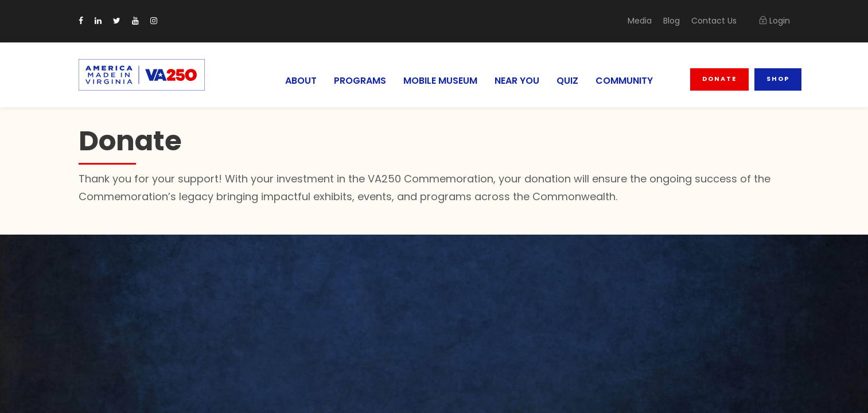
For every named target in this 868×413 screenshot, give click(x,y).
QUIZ (570, 81)
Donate (721, 79)
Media (648, 21)
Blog (678, 21)
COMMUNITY (626, 81)
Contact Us (717, 21)
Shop (778, 79)
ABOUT (292, 81)
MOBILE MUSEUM (437, 81)
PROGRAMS (353, 81)
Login (774, 21)
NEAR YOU (517, 81)
